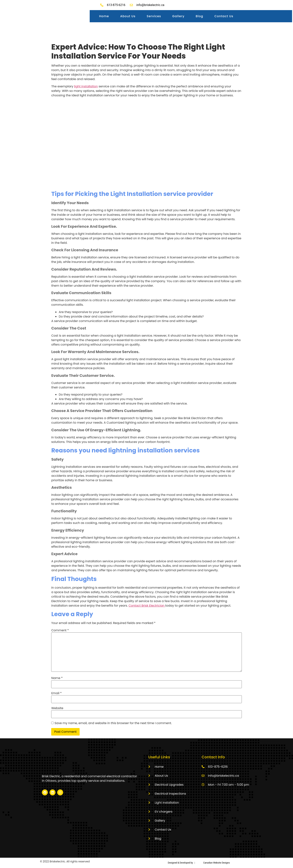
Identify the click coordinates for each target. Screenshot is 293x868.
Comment (60, 630)
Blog (199, 16)
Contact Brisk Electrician (147, 606)
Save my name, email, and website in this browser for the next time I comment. (113, 723)
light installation (86, 86)
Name (57, 678)
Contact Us (224, 16)
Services (154, 16)
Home (104, 16)
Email (56, 693)
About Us (128, 16)
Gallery (178, 16)
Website (57, 708)
